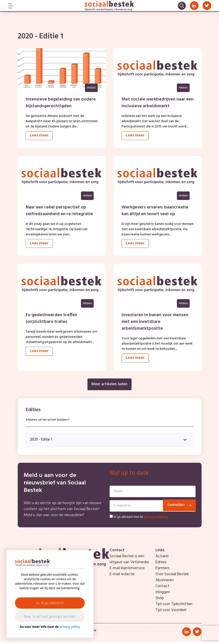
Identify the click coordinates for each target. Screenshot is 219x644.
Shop (160, 600)
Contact (162, 588)
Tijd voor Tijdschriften (174, 606)
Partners (163, 570)
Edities (161, 564)
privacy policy (70, 627)
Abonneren (165, 582)
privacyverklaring (156, 519)
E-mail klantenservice (127, 570)
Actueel (162, 558)
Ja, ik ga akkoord (50, 603)
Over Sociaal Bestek (172, 576)
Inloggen (163, 594)
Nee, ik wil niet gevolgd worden (50, 616)
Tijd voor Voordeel (171, 612)
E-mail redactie (122, 576)
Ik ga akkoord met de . (142, 519)
